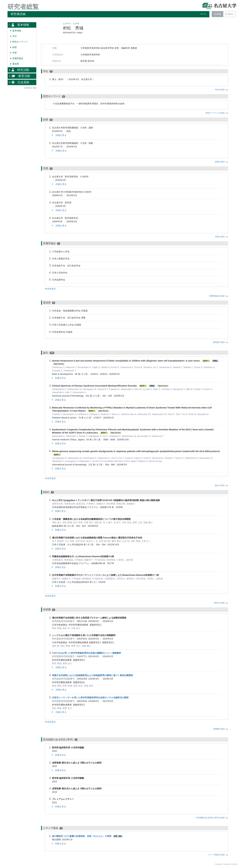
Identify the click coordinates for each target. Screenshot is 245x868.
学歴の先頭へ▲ (222, 237)
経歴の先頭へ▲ (222, 162)
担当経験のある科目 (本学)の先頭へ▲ (212, 818)
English (229, 14)
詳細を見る (59, 135)
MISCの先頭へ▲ (221, 603)
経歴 (15, 47)
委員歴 (16, 64)
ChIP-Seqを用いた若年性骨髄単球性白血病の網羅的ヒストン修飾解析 (87, 653)
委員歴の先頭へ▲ (221, 342)
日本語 (217, 14)
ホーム (203, 14)
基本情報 (17, 31)
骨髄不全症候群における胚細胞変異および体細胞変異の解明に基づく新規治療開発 (92, 675)
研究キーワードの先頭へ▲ (217, 113)
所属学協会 (18, 58)
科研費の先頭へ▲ (221, 729)
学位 (15, 36)
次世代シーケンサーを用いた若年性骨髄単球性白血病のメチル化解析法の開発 (90, 697)
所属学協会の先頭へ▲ (219, 296)
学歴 (15, 53)
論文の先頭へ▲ (222, 485)
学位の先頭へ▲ (222, 90)
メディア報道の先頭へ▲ (218, 855)
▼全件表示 (50, 289)
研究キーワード (20, 42)
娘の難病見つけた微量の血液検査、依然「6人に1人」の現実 (82, 836)
